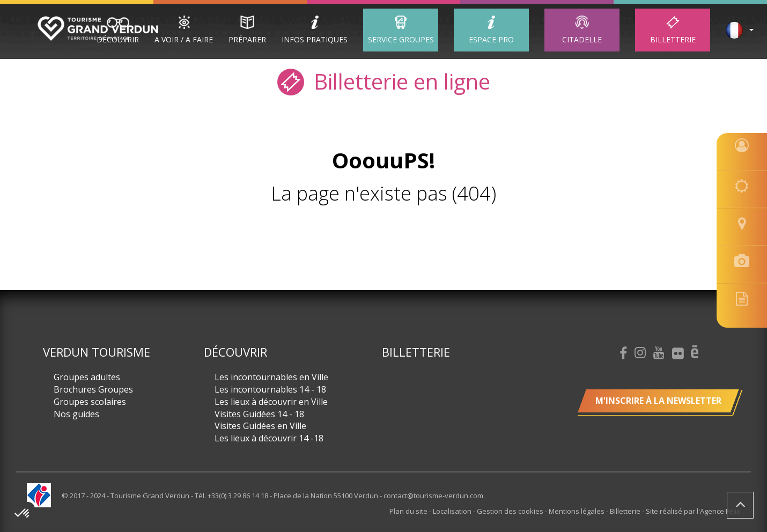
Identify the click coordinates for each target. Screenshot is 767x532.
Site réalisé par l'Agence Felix (693, 511)
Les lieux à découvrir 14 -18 (269, 438)
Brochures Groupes (93, 389)
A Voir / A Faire (184, 39)
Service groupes (401, 39)
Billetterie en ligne (384, 81)
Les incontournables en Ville (271, 377)
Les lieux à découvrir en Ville (271, 402)
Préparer (247, 39)
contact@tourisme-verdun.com (433, 496)
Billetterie (673, 39)
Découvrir (118, 39)
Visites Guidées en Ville (260, 426)
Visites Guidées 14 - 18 (259, 414)
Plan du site (409, 511)
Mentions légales (577, 511)
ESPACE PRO (491, 39)
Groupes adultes (87, 377)
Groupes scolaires (90, 402)
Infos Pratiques (315, 39)
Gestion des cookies (511, 511)
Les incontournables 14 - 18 (270, 389)
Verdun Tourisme (97, 352)
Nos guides (76, 414)
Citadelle (582, 39)
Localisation (453, 511)
